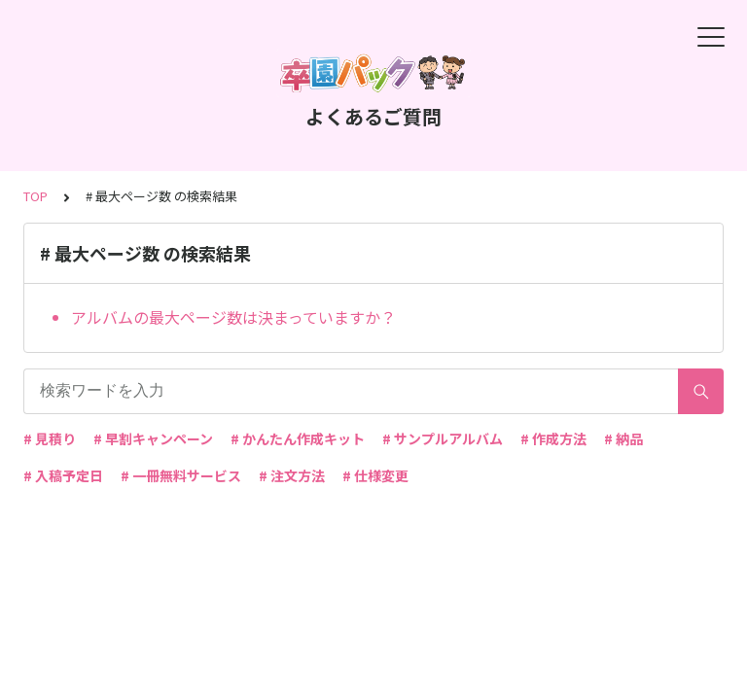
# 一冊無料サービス (181, 475)
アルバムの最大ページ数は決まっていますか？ (233, 317)
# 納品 (623, 438)
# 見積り (50, 438)
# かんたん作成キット (298, 438)
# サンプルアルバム (443, 438)
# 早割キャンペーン (153, 438)
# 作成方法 (553, 438)
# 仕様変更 (375, 475)
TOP (36, 196)
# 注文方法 (292, 475)
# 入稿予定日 (63, 475)
